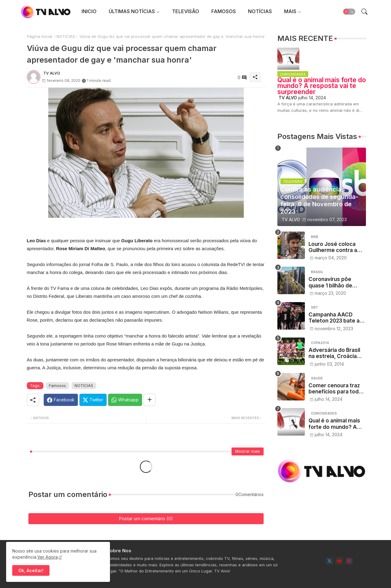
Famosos (57, 385)
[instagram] (349, 561)
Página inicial (40, 36)
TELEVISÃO (186, 11)
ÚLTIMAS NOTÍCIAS (132, 11)
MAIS (290, 11)
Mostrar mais (248, 451)
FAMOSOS (224, 11)
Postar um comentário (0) (146, 519)
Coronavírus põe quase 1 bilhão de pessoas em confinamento (330, 282)
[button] (349, 12)
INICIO (89, 11)
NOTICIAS (66, 36)
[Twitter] (93, 400)
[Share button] (150, 400)
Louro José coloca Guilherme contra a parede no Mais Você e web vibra (335, 247)
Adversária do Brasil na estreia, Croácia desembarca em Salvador (334, 353)
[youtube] (339, 561)
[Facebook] (61, 400)
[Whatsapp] (125, 400)
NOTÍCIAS (260, 11)
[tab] (89, 11)
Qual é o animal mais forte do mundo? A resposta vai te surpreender (322, 86)
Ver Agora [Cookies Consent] (48, 557)
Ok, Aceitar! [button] (31, 570)
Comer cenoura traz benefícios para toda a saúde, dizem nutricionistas (337, 389)
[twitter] (329, 561)
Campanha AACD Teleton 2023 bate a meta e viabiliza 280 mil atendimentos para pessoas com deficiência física (337, 318)
